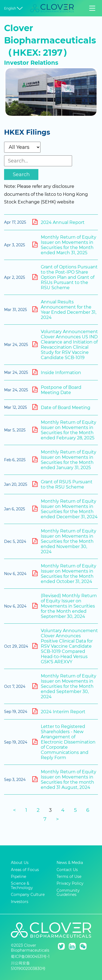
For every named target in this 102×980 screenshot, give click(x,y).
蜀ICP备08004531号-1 (30, 957)
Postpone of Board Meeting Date (57, 390)
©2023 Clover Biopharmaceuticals (30, 948)
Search (21, 174)
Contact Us (67, 870)
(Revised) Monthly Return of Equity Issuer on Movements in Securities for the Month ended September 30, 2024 (65, 606)
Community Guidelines (68, 893)
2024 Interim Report (59, 711)
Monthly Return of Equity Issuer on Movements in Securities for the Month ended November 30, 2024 (64, 541)
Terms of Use (69, 877)
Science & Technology (22, 886)
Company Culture (28, 895)
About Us (20, 863)
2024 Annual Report (58, 222)
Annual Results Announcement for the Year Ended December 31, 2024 (64, 310)
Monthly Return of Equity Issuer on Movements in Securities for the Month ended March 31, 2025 (64, 245)
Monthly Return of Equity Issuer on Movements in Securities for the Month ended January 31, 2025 (64, 460)
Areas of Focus (25, 870)
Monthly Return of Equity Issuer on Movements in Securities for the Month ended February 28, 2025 (64, 430)
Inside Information (57, 372)
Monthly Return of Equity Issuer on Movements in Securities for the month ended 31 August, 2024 (64, 780)
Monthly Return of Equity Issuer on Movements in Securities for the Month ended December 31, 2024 (65, 509)
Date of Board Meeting (61, 407)
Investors (20, 902)
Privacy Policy (70, 883)
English (14, 8)
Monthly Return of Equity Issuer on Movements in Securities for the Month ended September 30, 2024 (64, 686)
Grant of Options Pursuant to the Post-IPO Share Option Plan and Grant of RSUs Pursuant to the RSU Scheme (65, 277)
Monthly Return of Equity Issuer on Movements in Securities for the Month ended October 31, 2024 (64, 574)
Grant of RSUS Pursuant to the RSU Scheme (62, 484)
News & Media (70, 863)
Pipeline (18, 877)
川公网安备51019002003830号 (28, 966)
